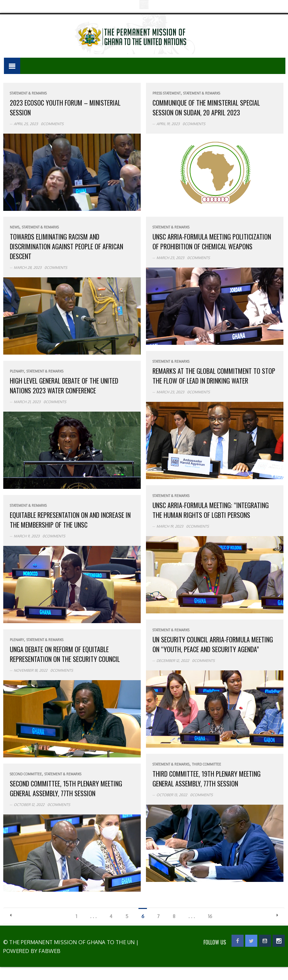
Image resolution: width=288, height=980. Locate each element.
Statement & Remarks (28, 93)
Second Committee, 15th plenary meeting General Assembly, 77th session (66, 788)
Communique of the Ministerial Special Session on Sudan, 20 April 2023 (206, 108)
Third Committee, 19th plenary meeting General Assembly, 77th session (207, 779)
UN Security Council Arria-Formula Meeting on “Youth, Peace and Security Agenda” (213, 644)
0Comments (52, 124)
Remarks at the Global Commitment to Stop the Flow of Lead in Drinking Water (214, 376)
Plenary (17, 371)
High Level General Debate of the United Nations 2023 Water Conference (64, 386)
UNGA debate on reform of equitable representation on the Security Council (65, 654)
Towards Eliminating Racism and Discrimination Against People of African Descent (66, 246)
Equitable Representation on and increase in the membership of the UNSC (70, 520)
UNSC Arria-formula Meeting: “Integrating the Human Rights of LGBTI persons (211, 510)
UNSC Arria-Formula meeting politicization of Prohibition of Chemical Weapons (212, 241)
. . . (93, 916)
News (15, 227)
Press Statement (167, 93)
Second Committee (26, 774)
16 (210, 916)
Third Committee (207, 764)
